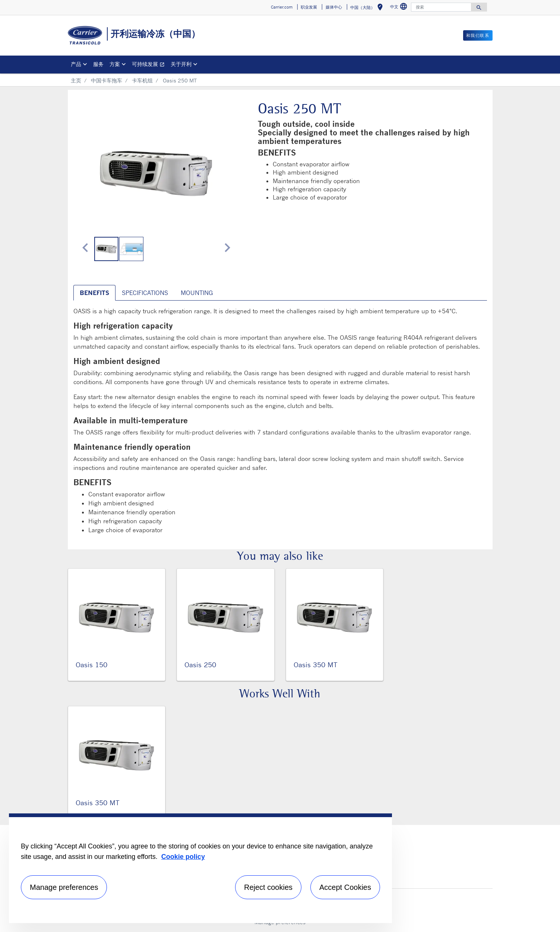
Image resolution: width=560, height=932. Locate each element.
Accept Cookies (345, 887)
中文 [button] (400, 8)
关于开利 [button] (181, 64)
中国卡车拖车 (107, 80)
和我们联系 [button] (478, 35)
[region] (200, 868)
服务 (98, 64)
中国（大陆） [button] (368, 8)
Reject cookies (268, 887)
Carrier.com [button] (282, 7)
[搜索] (441, 7)
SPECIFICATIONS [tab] (145, 293)
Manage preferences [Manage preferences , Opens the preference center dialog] (64, 887)
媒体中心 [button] (334, 7)
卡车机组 (142, 80)
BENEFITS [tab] (94, 293)
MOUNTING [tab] (197, 293)
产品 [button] (76, 64)
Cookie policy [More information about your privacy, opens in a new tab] (183, 857)
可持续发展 (150, 65)
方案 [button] (115, 64)
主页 (76, 80)
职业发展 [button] (309, 7)
